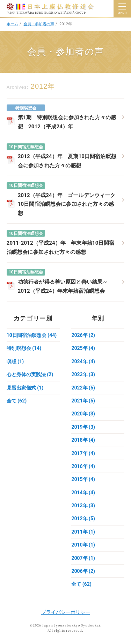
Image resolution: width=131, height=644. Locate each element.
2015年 (83, 479)
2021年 (83, 401)
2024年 (83, 361)
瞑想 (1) (15, 361)
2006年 (83, 571)
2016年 (83, 466)
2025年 (83, 348)
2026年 (83, 335)
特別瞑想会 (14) (24, 348)
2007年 (83, 558)
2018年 (83, 440)
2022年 (83, 388)
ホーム (12, 24)
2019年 (83, 427)
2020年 (83, 414)
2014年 (83, 493)
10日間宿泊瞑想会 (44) (32, 335)
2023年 (83, 374)
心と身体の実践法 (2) (30, 374)
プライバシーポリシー (66, 612)
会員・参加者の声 (39, 24)
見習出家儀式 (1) (25, 388)
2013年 (83, 506)
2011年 (83, 532)
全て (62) (17, 401)
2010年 (83, 545)
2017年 (83, 453)
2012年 (83, 518)
